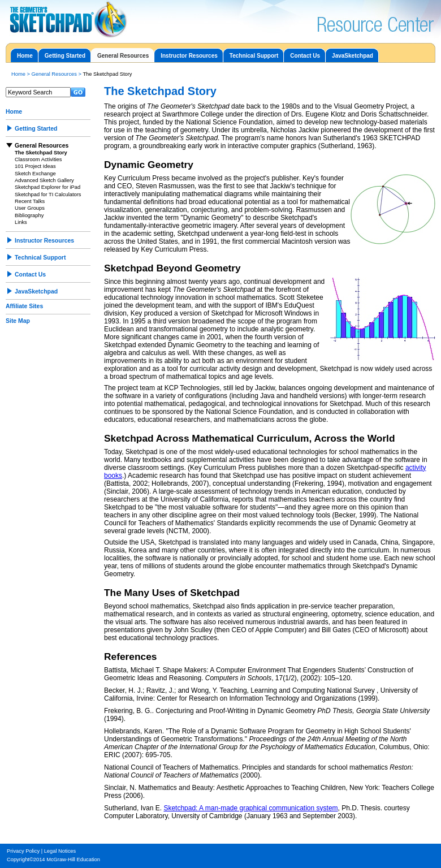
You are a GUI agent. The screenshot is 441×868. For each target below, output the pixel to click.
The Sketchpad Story (41, 153)
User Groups (30, 208)
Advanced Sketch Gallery (44, 180)
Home (25, 56)
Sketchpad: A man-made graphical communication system (250, 808)
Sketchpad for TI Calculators (48, 195)
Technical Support (254, 56)
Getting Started (65, 56)
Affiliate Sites (24, 306)
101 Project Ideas (35, 166)
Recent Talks (30, 201)
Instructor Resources (189, 56)
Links (21, 222)
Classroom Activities (38, 159)
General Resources (123, 56)
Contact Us (305, 56)
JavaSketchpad (353, 56)
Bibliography (29, 215)
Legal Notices (60, 851)
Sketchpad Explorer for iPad (47, 187)
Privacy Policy (23, 851)
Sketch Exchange (35, 174)
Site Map (18, 321)
